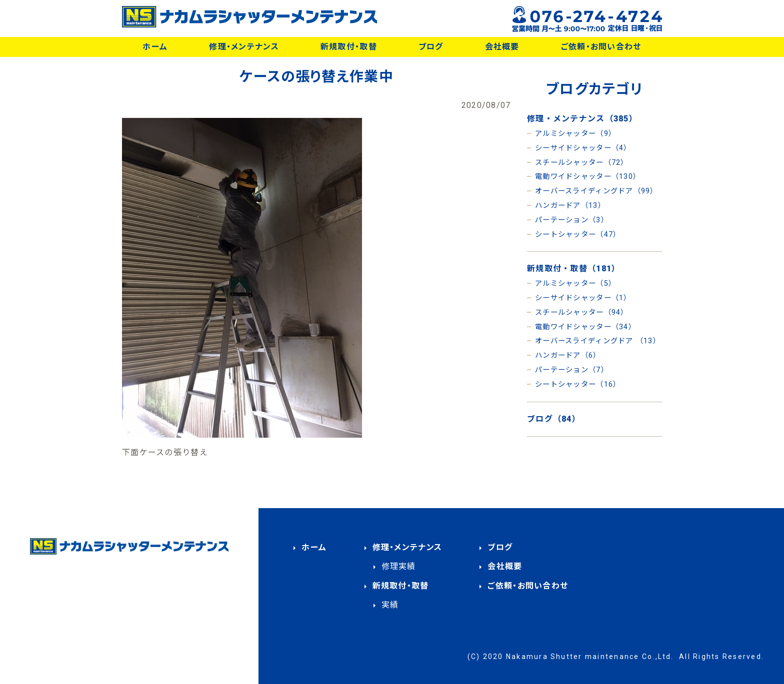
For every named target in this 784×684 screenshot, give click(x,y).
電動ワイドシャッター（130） (588, 177)
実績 (390, 605)
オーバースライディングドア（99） (596, 191)
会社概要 (502, 47)
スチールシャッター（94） (582, 313)
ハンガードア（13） (570, 206)
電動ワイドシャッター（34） (585, 327)
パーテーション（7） (572, 370)
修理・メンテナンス (244, 47)
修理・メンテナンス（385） (582, 119)
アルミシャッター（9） (575, 134)
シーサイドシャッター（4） (583, 148)
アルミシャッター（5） (575, 284)
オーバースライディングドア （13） (598, 341)
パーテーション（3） (572, 220)
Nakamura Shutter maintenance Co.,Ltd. (590, 657)
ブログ (431, 47)
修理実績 (399, 566)
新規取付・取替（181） (573, 269)
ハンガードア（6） (568, 355)
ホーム (155, 47)
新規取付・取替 (349, 47)
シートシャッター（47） (578, 235)
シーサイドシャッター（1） (583, 298)
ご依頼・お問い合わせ (601, 47)
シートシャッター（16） (578, 384)
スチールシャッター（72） (582, 163)
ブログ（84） (554, 419)
